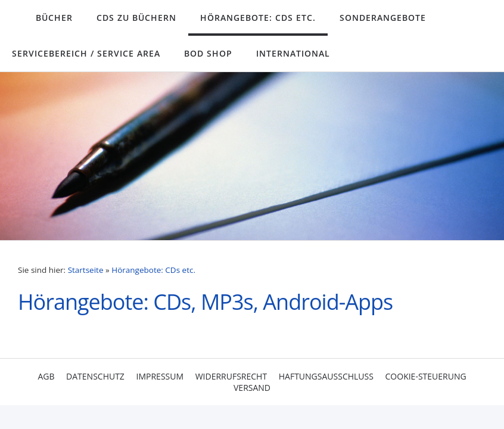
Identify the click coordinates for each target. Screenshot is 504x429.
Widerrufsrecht (231, 376)
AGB (46, 376)
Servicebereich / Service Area (86, 53)
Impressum (160, 376)
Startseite (86, 270)
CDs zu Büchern (136, 18)
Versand (252, 388)
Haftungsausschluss (326, 376)
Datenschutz (95, 376)
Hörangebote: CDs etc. (258, 18)
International (293, 53)
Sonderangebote (383, 18)
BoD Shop (208, 53)
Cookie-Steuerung (426, 376)
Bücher (54, 18)
